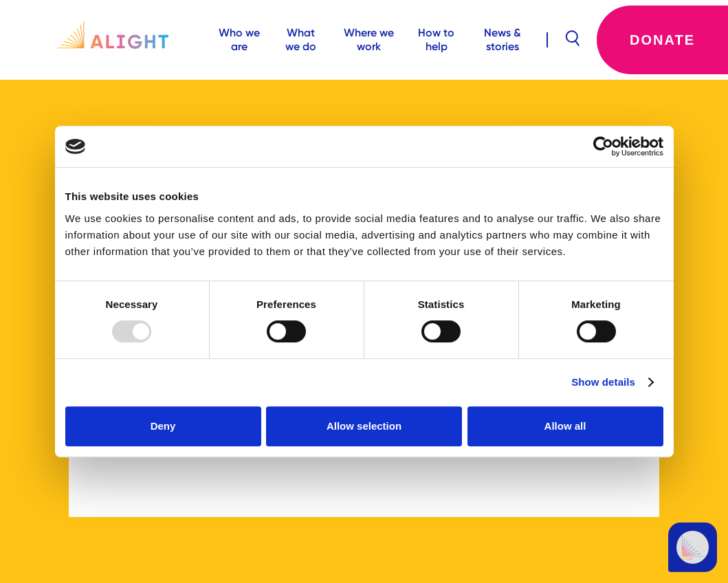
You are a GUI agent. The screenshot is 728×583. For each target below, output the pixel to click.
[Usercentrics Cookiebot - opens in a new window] (603, 146)
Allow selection (364, 426)
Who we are (239, 40)
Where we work (369, 40)
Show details (603, 382)
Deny (163, 426)
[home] (104, 40)
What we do (301, 40)
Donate (662, 40)
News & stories (503, 40)
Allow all (565, 426)
